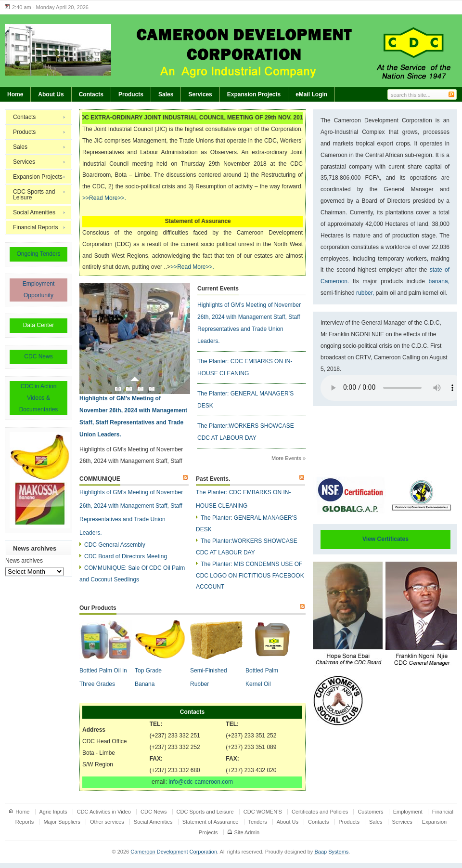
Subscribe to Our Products (303, 607)
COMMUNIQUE (100, 479)
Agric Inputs (53, 812)
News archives (24, 561)
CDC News (38, 356)
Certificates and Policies (320, 812)
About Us (51, 94)
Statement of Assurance (211, 822)
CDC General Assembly (115, 545)
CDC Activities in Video (104, 812)
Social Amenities (34, 212)
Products (131, 94)
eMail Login (311, 94)
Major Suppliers (62, 822)
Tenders (258, 822)
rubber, (365, 293)
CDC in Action (39, 386)
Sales (166, 94)
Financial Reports (35, 227)
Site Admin (247, 832)
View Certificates (385, 539)
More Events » (289, 458)
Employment (408, 812)
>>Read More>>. (104, 198)
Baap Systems (331, 852)
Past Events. (213, 479)
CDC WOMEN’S (263, 812)
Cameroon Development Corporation (174, 852)
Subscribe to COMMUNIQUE (186, 478)
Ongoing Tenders (38, 254)
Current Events (218, 289)
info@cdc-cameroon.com (201, 782)
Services (200, 94)
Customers (370, 812)
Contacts (91, 94)
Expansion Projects (254, 94)
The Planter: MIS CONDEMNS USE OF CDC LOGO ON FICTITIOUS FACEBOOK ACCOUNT (250, 576)
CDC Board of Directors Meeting (126, 556)
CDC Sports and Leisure (34, 195)
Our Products (98, 608)
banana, (439, 281)
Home (15, 94)
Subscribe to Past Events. (302, 478)
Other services (107, 822)
